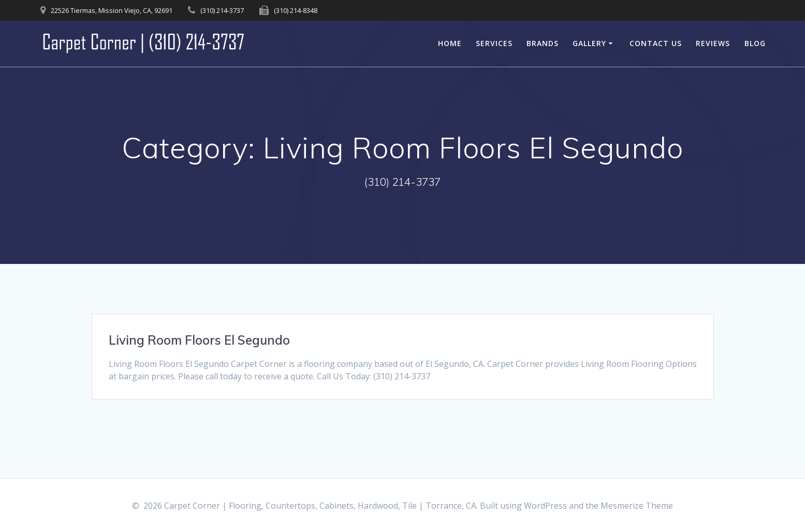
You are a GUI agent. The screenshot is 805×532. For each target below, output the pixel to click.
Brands (543, 43)
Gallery (589, 43)
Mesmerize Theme (637, 506)
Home (450, 43)
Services (494, 43)
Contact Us (656, 43)
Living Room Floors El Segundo (199, 340)
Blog (755, 43)
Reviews (713, 43)
